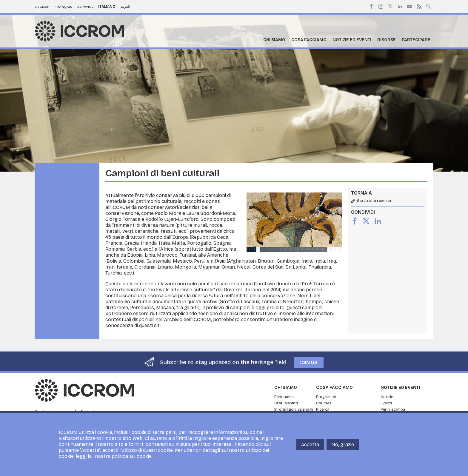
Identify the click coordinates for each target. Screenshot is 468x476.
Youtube (410, 6)
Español (85, 7)
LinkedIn (400, 6)
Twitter (390, 6)
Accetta (310, 447)
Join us (309, 362)
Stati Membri (286, 403)
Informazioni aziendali (294, 409)
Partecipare (416, 40)
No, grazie (343, 447)
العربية (125, 7)
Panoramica (285, 397)
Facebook (371, 6)
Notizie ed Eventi (352, 40)
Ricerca (323, 409)
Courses (324, 403)
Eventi (386, 403)
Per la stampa (393, 409)
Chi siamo (274, 40)
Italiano (107, 7)
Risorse (387, 40)
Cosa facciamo (309, 40)
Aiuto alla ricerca (374, 201)
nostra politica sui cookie (123, 459)
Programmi (326, 397)
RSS (419, 6)
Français (63, 7)
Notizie (387, 397)
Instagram (381, 6)
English (42, 7)
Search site (429, 6)
